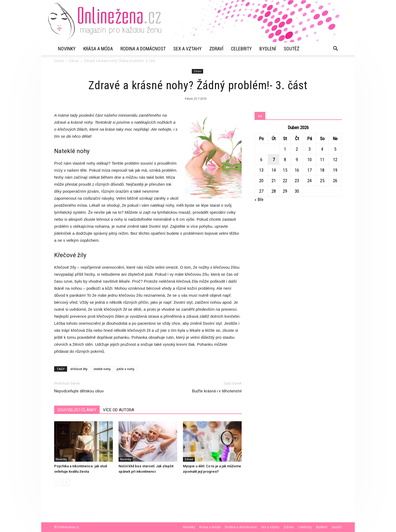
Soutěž (291, 49)
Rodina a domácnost (143, 49)
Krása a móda (98, 49)
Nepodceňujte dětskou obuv (79, 391)
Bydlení (268, 49)
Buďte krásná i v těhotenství (217, 391)
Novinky (67, 49)
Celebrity (241, 49)
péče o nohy (126, 369)
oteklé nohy (102, 369)
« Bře (259, 199)
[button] (335, 49)
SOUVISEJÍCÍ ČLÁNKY (77, 410)
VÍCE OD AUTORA (119, 410)
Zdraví (216, 49)
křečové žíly (79, 369)
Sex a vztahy (187, 49)
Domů (59, 61)
